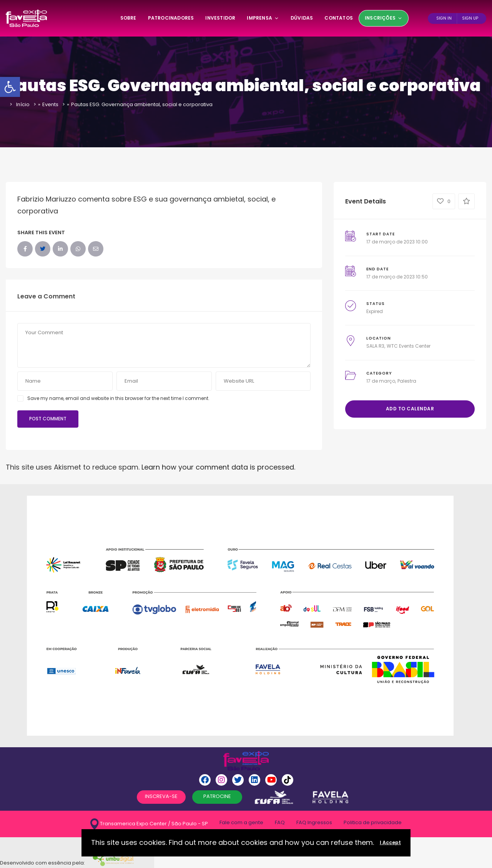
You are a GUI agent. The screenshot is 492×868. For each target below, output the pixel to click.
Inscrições (384, 18)
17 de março (381, 381)
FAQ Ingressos (314, 822)
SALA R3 (375, 346)
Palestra (407, 381)
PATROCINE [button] (217, 796)
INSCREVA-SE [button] (161, 796)
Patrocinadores (171, 18)
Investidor (220, 18)
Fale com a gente (241, 822)
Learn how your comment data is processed (218, 467)
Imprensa (263, 18)
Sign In (444, 18)
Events (50, 104)
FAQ (280, 822)
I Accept (390, 842)
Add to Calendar (410, 409)
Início (23, 104)
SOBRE (128, 18)
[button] (10, 87)
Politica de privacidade (373, 822)
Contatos (339, 18)
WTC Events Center (409, 346)
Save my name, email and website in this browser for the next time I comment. (118, 398)
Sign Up (470, 18)
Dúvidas (302, 18)
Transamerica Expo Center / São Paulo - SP (149, 824)
